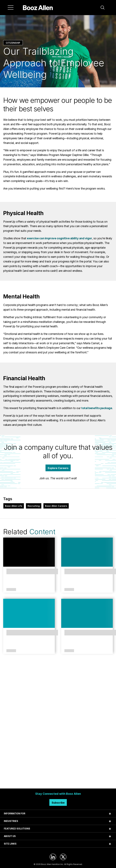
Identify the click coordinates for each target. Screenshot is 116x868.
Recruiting (34, 506)
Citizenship (13, 43)
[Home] (38, 8)
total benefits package (97, 408)
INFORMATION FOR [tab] (15, 813)
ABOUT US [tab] (10, 836)
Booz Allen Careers (56, 506)
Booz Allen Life (14, 506)
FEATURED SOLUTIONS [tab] (17, 829)
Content (42, 532)
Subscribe (58, 803)
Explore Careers (58, 468)
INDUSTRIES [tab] (11, 821)
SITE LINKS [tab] (10, 844)
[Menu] (11, 8)
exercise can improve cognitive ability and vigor (59, 238)
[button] (103, 8)
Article (11, 590)
